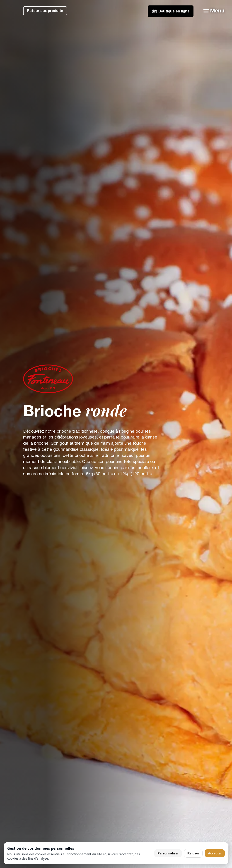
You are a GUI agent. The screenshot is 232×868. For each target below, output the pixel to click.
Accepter (215, 853)
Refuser (193, 853)
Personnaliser (168, 853)
